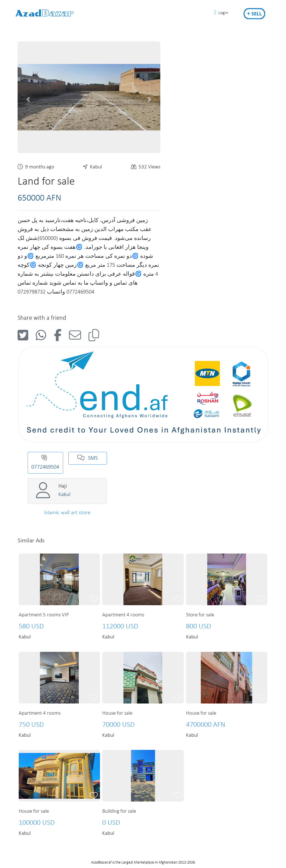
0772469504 (45, 462)
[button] (28, 99)
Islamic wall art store (67, 513)
